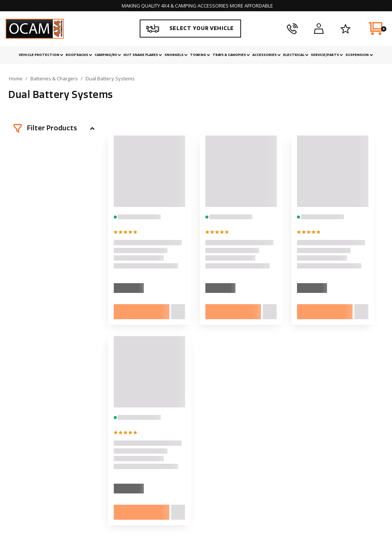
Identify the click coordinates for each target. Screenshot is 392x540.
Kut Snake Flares (143, 55)
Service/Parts (327, 55)
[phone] (292, 29)
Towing (200, 55)
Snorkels (176, 55)
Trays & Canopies (231, 55)
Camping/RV (108, 55)
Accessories (267, 55)
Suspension (359, 55)
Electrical (296, 55)
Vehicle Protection (41, 55)
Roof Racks (79, 55)
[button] (54, 128)
